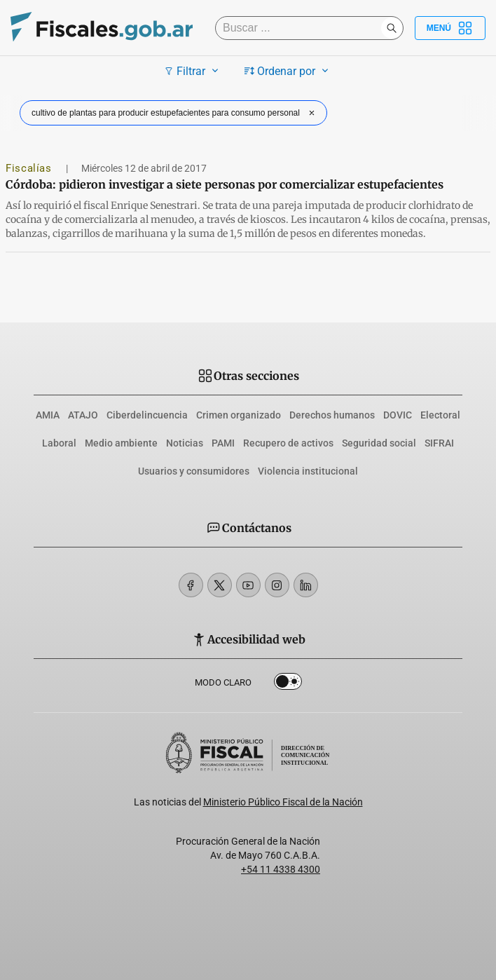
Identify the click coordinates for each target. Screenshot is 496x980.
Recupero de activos (288, 443)
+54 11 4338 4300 (281, 869)
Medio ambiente (121, 443)
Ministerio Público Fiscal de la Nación (283, 802)
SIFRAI (439, 443)
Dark (288, 684)
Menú (450, 28)
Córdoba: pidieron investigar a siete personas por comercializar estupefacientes (225, 184)
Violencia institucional (308, 471)
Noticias (185, 443)
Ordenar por (288, 71)
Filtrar (193, 71)
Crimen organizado (239, 415)
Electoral (440, 415)
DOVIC (398, 415)
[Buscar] (302, 28)
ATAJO (83, 415)
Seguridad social (379, 443)
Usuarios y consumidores (194, 471)
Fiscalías (30, 168)
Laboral (59, 443)
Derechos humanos (332, 415)
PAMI (223, 443)
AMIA (48, 415)
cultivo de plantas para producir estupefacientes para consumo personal (175, 113)
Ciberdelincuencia (147, 415)
